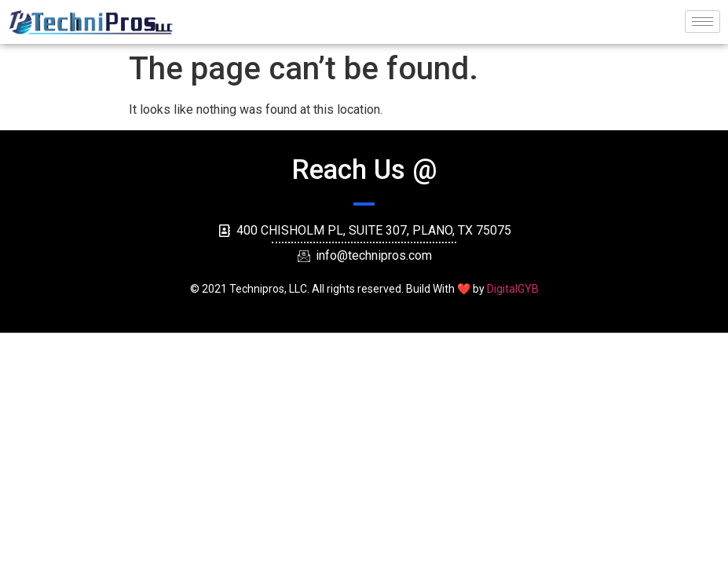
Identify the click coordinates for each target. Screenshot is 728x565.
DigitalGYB (513, 289)
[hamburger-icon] (702, 22)
